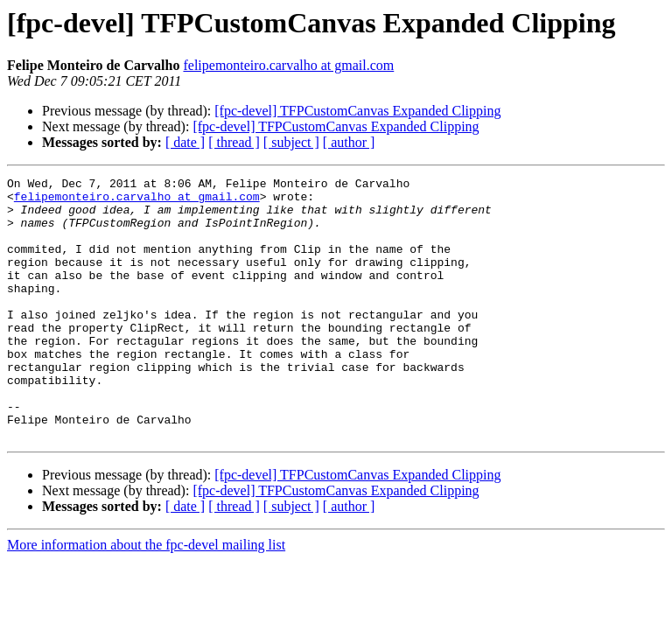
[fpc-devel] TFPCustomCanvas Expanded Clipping (357, 111)
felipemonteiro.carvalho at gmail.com (288, 65)
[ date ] (185, 142)
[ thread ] (234, 142)
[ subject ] (291, 142)
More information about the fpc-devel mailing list (146, 597)
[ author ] (349, 142)
